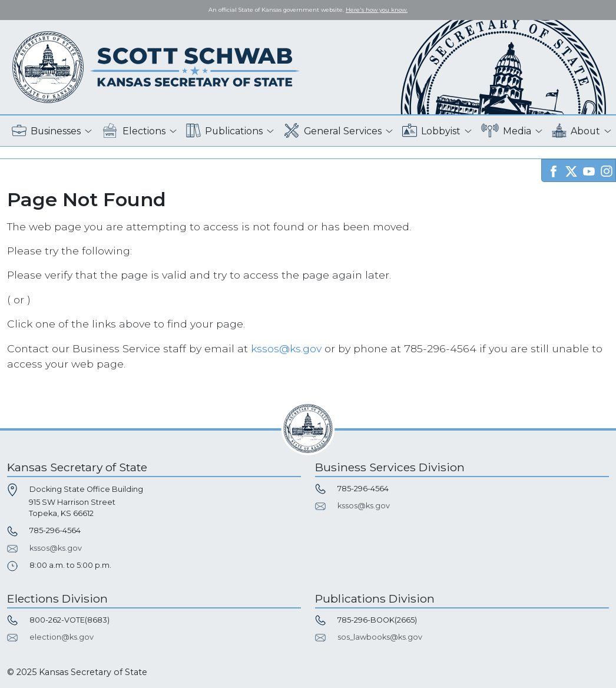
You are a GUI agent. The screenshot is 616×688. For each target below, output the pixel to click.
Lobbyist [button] (431, 131)
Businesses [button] (46, 131)
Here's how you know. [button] (377, 10)
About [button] (576, 131)
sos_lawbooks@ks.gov (380, 637)
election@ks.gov (62, 637)
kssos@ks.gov (286, 348)
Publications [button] (224, 131)
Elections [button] (133, 131)
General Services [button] (333, 131)
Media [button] (506, 131)
